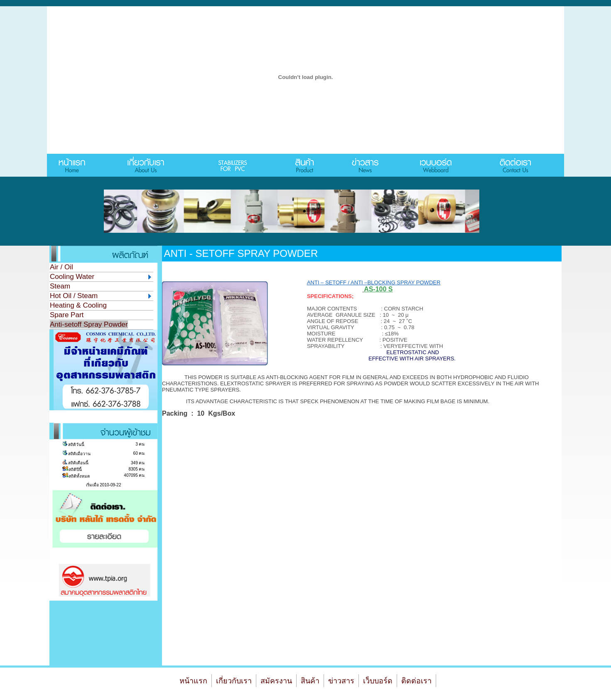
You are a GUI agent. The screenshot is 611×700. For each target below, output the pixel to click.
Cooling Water (101, 277)
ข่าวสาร (341, 681)
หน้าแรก (193, 681)
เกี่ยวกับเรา (234, 681)
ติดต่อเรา (416, 681)
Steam (60, 286)
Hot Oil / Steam (101, 296)
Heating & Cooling (78, 305)
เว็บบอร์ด (378, 681)
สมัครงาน (276, 681)
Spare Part (67, 315)
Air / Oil (61, 267)
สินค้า (310, 681)
